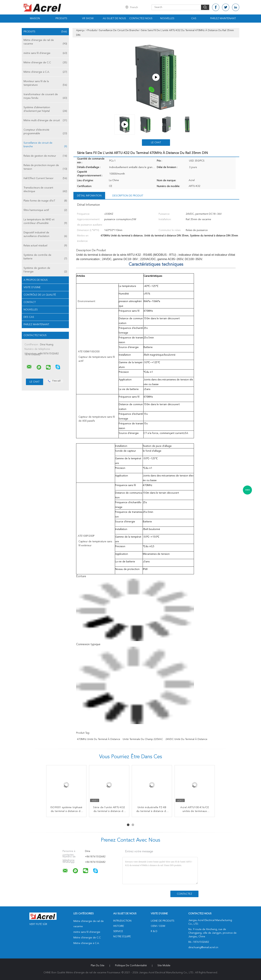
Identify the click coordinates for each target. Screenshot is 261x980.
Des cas (29, 317)
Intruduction (122, 921)
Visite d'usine (32, 287)
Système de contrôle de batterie (45, 257)
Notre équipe (122, 937)
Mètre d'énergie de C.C (45, 63)
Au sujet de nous (114, 18)
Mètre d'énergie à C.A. (45, 72)
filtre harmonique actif (45, 210)
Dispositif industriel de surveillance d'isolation (45, 235)
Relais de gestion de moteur (45, 156)
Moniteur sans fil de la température (45, 83)
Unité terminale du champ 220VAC (143, 739)
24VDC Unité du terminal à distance (186, 739)
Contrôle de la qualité (40, 295)
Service (118, 931)
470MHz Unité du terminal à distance (99, 739)
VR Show (88, 18)
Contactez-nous (141, 18)
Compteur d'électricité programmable (45, 132)
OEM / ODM (158, 926)
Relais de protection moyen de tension (45, 167)
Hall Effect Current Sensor (45, 178)
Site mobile (164, 966)
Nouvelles (167, 18)
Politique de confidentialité (131, 966)
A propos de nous (36, 280)
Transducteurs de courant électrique (45, 190)
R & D (154, 931)
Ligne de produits (163, 921)
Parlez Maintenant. (223, 18)
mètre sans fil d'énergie (45, 53)
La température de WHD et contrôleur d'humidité (45, 222)
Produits (61, 18)
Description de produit (128, 196)
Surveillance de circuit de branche (45, 145)
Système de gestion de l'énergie (45, 270)
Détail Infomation (89, 196)
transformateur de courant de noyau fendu (45, 96)
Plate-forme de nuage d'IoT (45, 201)
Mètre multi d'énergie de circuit (45, 120)
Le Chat (156, 143)
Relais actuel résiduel (45, 246)
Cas (194, 18)
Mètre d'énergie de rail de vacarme (45, 42)
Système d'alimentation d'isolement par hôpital (45, 110)
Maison (35, 18)
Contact (30, 302)
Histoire (119, 926)
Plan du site (98, 966)
